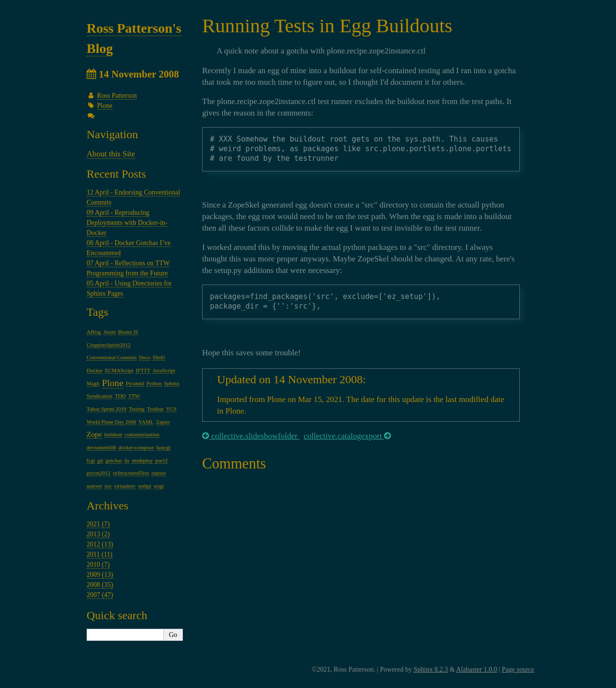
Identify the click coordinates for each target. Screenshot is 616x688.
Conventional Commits (112, 357)
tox (108, 486)
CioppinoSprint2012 (109, 345)
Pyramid (135, 383)
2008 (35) (100, 585)
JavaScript (164, 370)
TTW (134, 396)
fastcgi (164, 447)
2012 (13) (100, 544)
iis (127, 460)
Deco (145, 357)
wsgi (159, 486)
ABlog (94, 332)
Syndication (99, 396)
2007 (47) (100, 595)
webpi (145, 486)
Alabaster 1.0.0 (477, 669)
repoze (159, 473)
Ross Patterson (117, 96)
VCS (171, 409)
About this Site (111, 154)
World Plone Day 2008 (111, 422)
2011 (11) (100, 554)
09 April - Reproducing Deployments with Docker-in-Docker (127, 223)
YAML (146, 422)
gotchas (114, 460)
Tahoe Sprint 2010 (107, 409)
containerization (142, 434)
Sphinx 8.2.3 (430, 669)
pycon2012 (99, 473)
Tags (97, 312)
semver (94, 486)
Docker (95, 370)
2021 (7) (98, 524)
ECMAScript (119, 370)
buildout (113, 434)
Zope (94, 434)
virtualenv (125, 486)
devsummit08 (101, 447)
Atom (109, 332)
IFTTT (143, 370)
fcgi (91, 460)
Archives (108, 506)
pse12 (162, 460)
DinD (159, 357)
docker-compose (136, 447)
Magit (93, 383)
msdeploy (142, 460)
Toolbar (155, 409)
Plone (105, 106)
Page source (518, 669)
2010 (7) (98, 565)
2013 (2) (98, 534)
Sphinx (172, 383)
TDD (120, 396)
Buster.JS (128, 332)
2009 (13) (100, 575)
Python (154, 383)
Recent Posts (116, 174)
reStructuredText (131, 473)
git (100, 460)
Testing (137, 409)
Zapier (163, 422)
